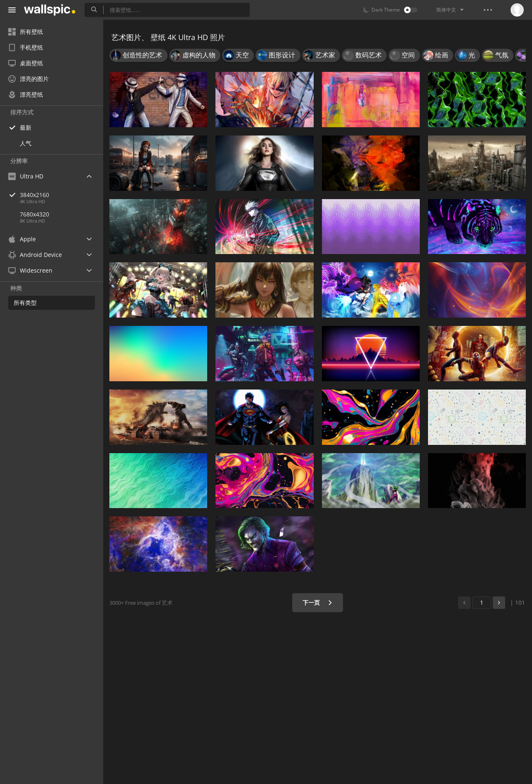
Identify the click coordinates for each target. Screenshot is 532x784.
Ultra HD (26, 176)
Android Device (35, 255)
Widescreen (30, 270)
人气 (26, 143)
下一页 (318, 602)
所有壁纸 (26, 32)
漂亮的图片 (28, 79)
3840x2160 (61, 195)
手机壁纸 (26, 47)
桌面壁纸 (26, 63)
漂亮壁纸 (26, 94)
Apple (22, 239)
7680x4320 (34, 214)
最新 (26, 127)
